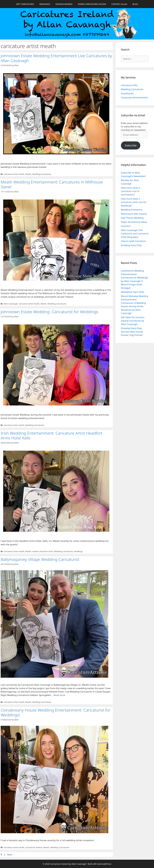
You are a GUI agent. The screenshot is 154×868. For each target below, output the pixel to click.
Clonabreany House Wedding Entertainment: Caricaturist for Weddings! (56, 712)
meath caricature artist (43, 551)
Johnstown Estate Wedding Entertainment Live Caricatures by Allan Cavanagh (56, 58)
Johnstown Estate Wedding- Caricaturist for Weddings (49, 312)
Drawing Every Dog (131, 245)
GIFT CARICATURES (25, 4)
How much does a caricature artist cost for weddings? (134, 202)
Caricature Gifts (129, 85)
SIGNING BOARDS (64, 4)
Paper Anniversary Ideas (134, 222)
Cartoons (126, 226)
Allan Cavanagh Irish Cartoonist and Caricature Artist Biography (135, 234)
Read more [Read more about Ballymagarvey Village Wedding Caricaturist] (59, 695)
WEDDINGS (45, 4)
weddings (78, 551)
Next (11, 855)
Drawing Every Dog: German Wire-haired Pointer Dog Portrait (132, 332)
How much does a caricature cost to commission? (130, 191)
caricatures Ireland (34, 847)
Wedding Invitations (132, 210)
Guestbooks (127, 93)
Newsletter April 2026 (132, 292)
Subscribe (131, 145)
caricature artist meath (14, 174)
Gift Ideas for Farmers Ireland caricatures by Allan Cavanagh (133, 321)
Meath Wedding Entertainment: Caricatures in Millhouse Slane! (52, 184)
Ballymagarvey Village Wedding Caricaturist (40, 559)
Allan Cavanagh (11, 304)
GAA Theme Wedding (132, 218)
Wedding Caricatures (42, 174)
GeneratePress (104, 864)
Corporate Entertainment (134, 97)
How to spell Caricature (133, 241)
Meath (28, 174)
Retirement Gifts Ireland (134, 214)
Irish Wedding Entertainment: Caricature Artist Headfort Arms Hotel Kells (52, 435)
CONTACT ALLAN (119, 4)
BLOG (135, 4)
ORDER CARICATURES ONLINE (92, 4)
